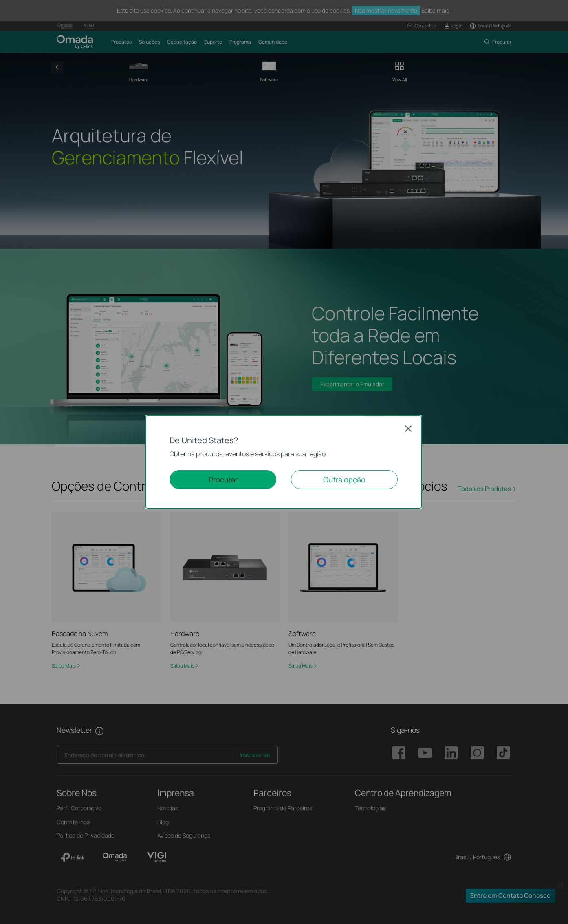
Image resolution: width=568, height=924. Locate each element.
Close (408, 428)
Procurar (223, 480)
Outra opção (344, 480)
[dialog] (284, 462)
